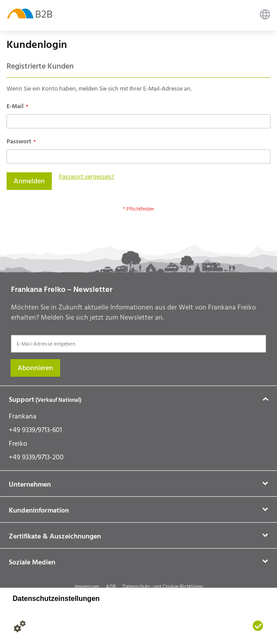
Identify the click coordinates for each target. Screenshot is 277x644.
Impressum (87, 587)
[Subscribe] (35, 368)
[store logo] (20, 13)
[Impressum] (55, 626)
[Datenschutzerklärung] (37, 626)
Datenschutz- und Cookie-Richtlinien (163, 587)
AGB (111, 587)
